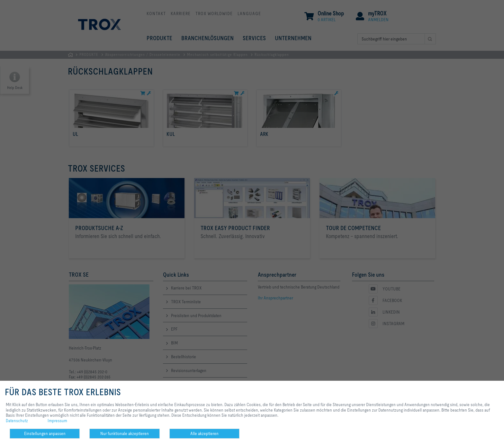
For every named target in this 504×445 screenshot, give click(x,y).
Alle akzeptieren (204, 433)
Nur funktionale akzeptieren (125, 433)
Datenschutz (17, 421)
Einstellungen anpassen (45, 433)
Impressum (57, 421)
